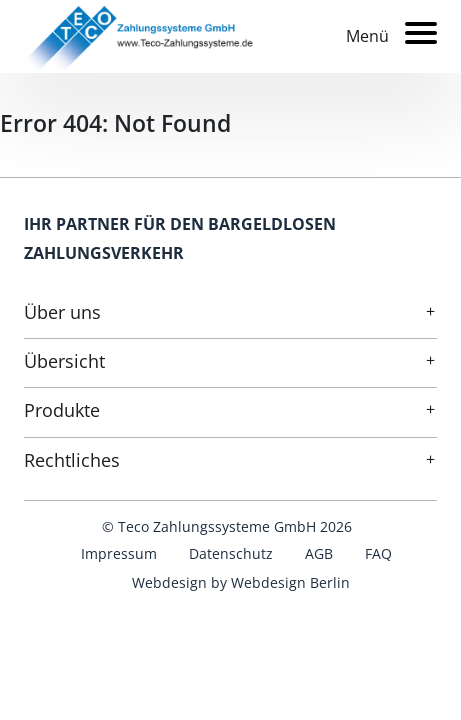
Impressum (119, 553)
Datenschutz (231, 553)
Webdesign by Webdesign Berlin (241, 582)
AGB (319, 553)
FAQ (378, 553)
